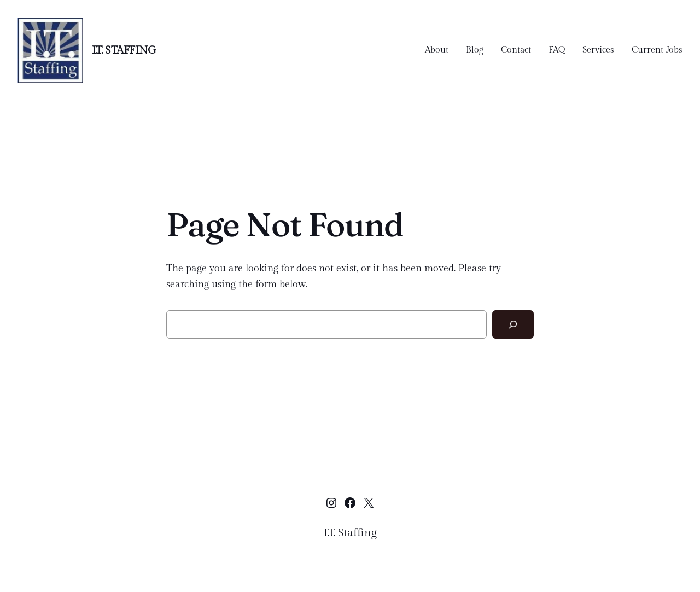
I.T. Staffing (124, 50)
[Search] (513, 324)
